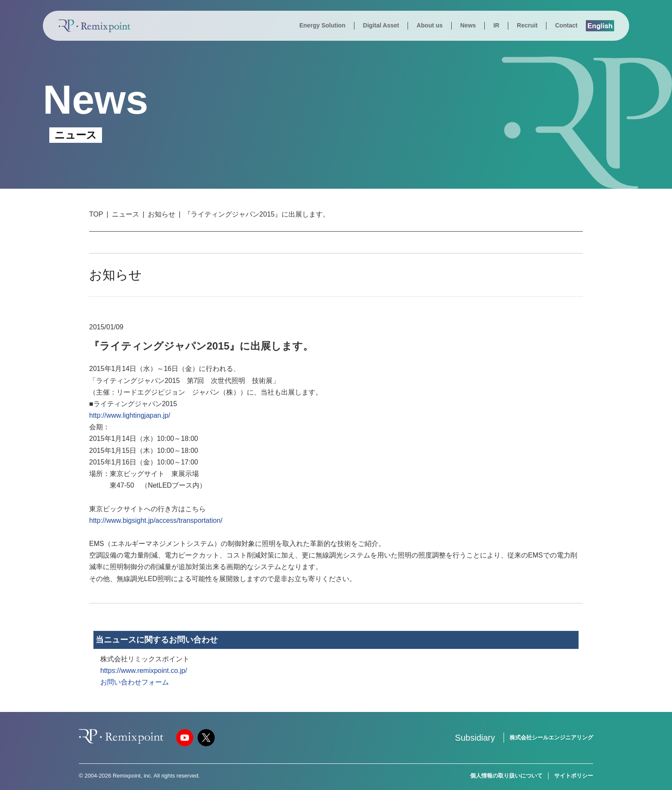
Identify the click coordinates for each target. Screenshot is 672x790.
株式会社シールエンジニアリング (551, 737)
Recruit (527, 25)
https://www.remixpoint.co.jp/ (144, 671)
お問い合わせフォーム (135, 682)
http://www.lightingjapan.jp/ (130, 415)
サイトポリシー (574, 776)
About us (430, 25)
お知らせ (162, 214)
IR (496, 25)
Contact (566, 25)
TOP (96, 214)
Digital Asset (381, 25)
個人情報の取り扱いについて (506, 776)
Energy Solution (322, 25)
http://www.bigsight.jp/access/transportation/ (156, 520)
